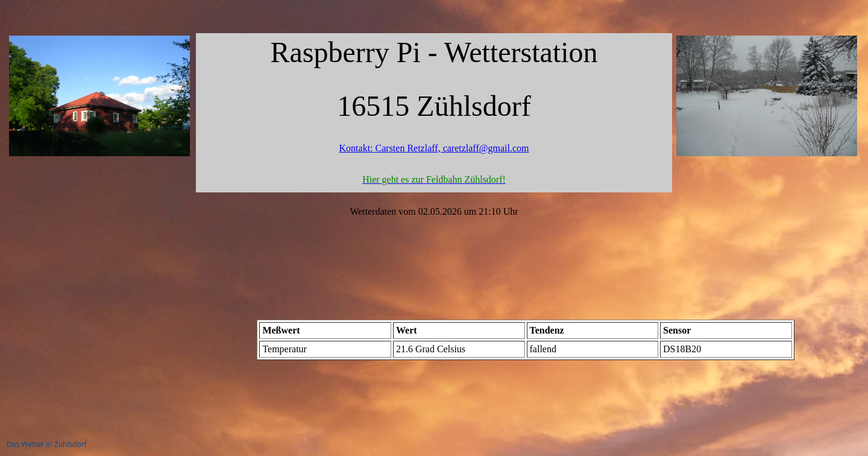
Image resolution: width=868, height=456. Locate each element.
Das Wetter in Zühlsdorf (47, 444)
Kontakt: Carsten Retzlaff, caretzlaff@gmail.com (434, 148)
